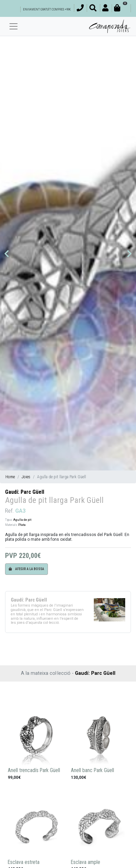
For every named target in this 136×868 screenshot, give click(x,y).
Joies (26, 477)
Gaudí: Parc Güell (25, 492)
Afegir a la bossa (26, 569)
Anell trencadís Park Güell (34, 770)
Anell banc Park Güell (92, 770)
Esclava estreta (24, 862)
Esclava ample (86, 862)
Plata (22, 525)
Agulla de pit (22, 520)
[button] (7, 254)
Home (10, 477)
